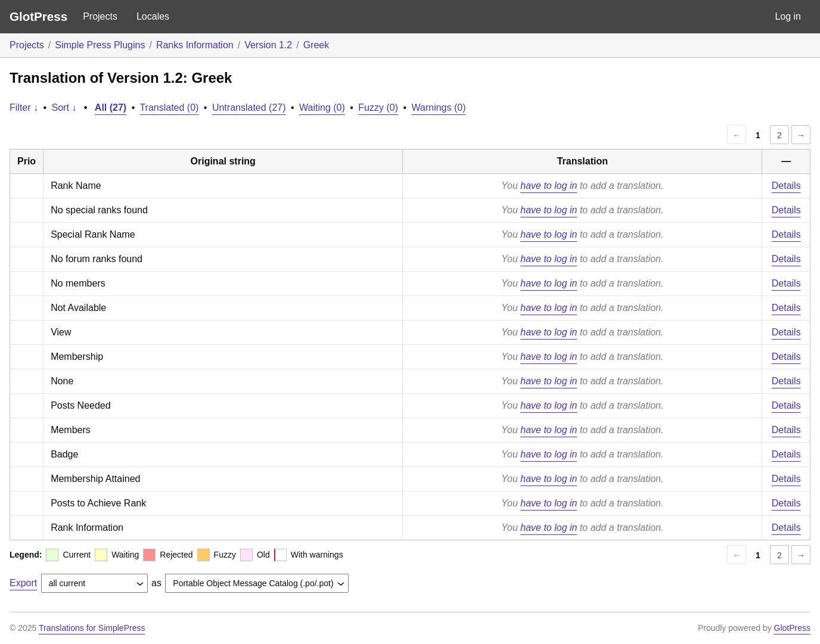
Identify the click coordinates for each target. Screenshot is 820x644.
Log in (788, 16)
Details (786, 186)
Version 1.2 (268, 45)
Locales (153, 16)
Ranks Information (195, 45)
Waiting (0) (322, 108)
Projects (100, 16)
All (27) (111, 108)
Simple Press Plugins (100, 45)
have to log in (549, 186)
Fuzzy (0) (378, 108)
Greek (316, 45)
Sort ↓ (64, 108)
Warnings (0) (439, 108)
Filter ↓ (24, 108)
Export (23, 583)
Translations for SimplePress (92, 628)
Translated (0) (169, 108)
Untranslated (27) (249, 108)
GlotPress (38, 16)
